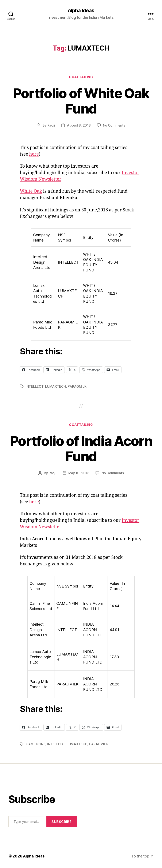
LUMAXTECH (56, 386)
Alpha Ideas (81, 11)
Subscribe (62, 822)
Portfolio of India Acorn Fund (81, 449)
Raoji (51, 125)
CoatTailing (81, 77)
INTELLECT (35, 386)
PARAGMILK (77, 386)
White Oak (31, 191)
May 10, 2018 (79, 473)
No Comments (114, 125)
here (34, 154)
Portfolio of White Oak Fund (81, 101)
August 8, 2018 (79, 125)
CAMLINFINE (36, 744)
